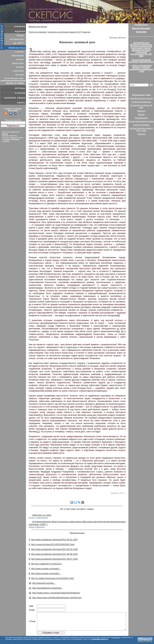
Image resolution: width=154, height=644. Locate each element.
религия (20, 59)
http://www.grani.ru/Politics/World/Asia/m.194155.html (57, 598)
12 (38, 432)
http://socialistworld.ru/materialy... (47, 588)
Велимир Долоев (117, 38)
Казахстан (86, 32)
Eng (148, 1)
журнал (20, 31)
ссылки (20, 93)
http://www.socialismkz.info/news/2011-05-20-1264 (54, 549)
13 (40, 477)
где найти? (19, 43)
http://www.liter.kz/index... (44, 583)
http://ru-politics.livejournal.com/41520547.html (52, 578)
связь (21, 103)
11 (41, 415)
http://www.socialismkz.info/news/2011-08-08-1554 (54, 554)
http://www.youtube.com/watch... (46, 569)
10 (42, 388)
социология (18, 71)
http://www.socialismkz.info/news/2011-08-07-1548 (54, 559)
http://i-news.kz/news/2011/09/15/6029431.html (53, 544)
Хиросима (141, 32)
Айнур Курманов (37, 527)
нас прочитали (17, 39)
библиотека (17, 48)
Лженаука (141, 134)
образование (17, 56)
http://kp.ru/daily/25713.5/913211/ (46, 564)
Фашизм (141, 114)
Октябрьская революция (141, 102)
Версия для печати (38, 27)
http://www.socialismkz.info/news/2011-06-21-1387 (54, 540)
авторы (20, 88)
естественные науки (14, 78)
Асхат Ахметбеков (38, 518)
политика (19, 52)
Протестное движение (38, 32)
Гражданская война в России (141, 98)
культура (20, 75)
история (20, 67)
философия (18, 63)
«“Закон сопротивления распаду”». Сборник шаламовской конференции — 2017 (141, 68)
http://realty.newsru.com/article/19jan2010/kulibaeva (56, 593)
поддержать (2, 37)
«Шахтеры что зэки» (42, 515)
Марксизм (141, 111)
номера (20, 35)
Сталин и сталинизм (141, 125)
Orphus (5, 134)
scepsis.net (116, 637)
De (152, 1)
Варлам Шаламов (141, 28)
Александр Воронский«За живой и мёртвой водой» (141, 61)
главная (20, 26)
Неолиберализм (141, 118)
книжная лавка (15, 98)
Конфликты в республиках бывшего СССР (64, 32)
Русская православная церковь (141, 121)
